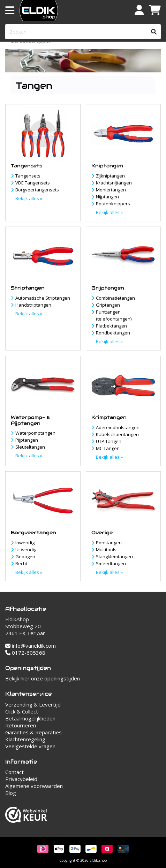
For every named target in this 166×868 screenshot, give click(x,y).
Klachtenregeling (25, 739)
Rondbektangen (113, 333)
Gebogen (25, 557)
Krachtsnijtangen (114, 183)
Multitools (106, 550)
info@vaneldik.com (31, 646)
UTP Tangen (109, 441)
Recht (21, 563)
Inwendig (25, 543)
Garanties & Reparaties (33, 732)
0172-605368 (25, 653)
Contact (14, 772)
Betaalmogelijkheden (30, 718)
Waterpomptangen (35, 433)
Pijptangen (27, 440)
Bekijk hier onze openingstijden (43, 678)
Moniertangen (111, 190)
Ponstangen (109, 543)
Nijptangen (107, 197)
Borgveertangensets (37, 190)
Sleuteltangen (30, 447)
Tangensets (28, 176)
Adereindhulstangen (118, 427)
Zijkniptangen (110, 176)
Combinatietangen (115, 298)
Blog (11, 793)
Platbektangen (111, 326)
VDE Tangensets (33, 183)
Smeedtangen (111, 563)
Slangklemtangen (114, 557)
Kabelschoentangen (117, 434)
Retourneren (21, 725)
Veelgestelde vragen (30, 746)
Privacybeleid (21, 779)
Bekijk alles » (29, 198)
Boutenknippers (113, 204)
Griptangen (108, 305)
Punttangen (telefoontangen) (114, 315)
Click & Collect (22, 711)
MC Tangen (108, 448)
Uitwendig (26, 550)
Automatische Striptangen (43, 298)
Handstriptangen (33, 305)
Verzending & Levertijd (33, 704)
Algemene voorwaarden (34, 786)
